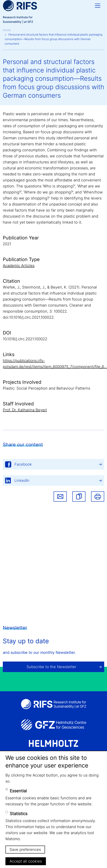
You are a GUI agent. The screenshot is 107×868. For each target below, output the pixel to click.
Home (7, 30)
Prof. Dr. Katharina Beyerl (25, 410)
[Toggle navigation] (98, 6)
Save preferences (25, 850)
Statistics (19, 814)
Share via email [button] (60, 496)
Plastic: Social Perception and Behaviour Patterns (46, 388)
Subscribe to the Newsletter (51, 667)
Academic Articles (19, 266)
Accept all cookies (26, 861)
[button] (79, 496)
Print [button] (98, 496)
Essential (18, 791)
